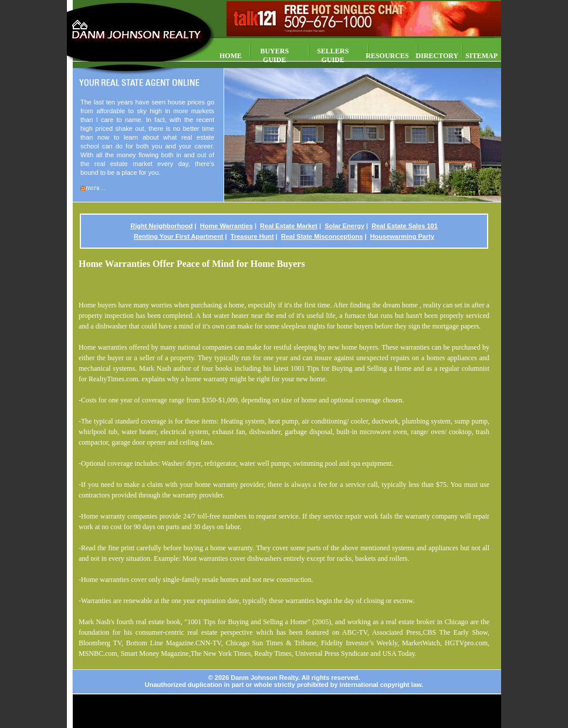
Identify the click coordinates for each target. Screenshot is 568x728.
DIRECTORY (437, 56)
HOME (231, 56)
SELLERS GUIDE (333, 55)
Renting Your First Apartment (179, 236)
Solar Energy (344, 226)
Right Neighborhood (161, 226)
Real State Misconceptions (322, 236)
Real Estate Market (289, 226)
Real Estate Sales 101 (405, 226)
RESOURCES (387, 56)
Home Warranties (226, 226)
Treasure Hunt (252, 236)
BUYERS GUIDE (274, 55)
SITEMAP (481, 56)
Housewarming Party (402, 236)
